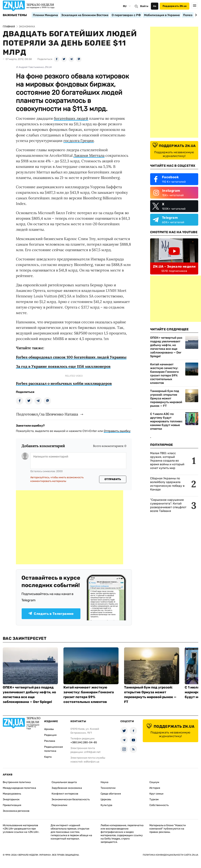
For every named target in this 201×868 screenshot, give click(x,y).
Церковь (106, 799)
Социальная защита (64, 782)
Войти (144, 6)
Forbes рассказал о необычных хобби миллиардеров (64, 383)
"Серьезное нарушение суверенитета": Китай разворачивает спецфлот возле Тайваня (168, 505)
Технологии (108, 788)
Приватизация (12, 805)
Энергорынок (11, 799)
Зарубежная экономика (67, 788)
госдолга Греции (79, 141)
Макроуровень (12, 794)
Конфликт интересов (65, 794)
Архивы (49, 729)
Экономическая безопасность (71, 799)
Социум (154, 782)
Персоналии (59, 805)
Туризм (154, 799)
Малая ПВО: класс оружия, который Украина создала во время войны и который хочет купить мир (167, 461)
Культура (106, 805)
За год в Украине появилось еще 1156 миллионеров (63, 366)
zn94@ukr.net (92, 752)
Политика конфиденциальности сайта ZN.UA (170, 855)
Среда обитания (111, 794)
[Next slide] (195, 15)
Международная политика (19, 788)
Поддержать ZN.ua (175, 6)
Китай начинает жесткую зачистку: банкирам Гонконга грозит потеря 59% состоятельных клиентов (164, 374)
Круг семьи (156, 794)
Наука (104, 782)
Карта (48, 757)
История (155, 788)
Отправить (113, 479)
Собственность (159, 805)
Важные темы (15, 15)
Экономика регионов (16, 811)
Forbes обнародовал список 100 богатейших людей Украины (71, 357)
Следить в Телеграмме (51, 614)
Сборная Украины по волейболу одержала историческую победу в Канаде (167, 484)
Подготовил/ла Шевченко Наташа (47, 414)
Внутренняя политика (17, 782)
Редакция (50, 735)
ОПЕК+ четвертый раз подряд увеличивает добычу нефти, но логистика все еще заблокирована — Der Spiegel (166, 347)
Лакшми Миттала (89, 155)
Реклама (50, 741)
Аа (155, 6)
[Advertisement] (70, 527)
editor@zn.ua (92, 762)
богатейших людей (71, 118)
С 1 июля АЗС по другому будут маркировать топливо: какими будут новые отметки (166, 421)
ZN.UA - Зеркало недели (174, 267)
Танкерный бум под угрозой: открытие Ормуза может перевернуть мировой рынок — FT (166, 398)
